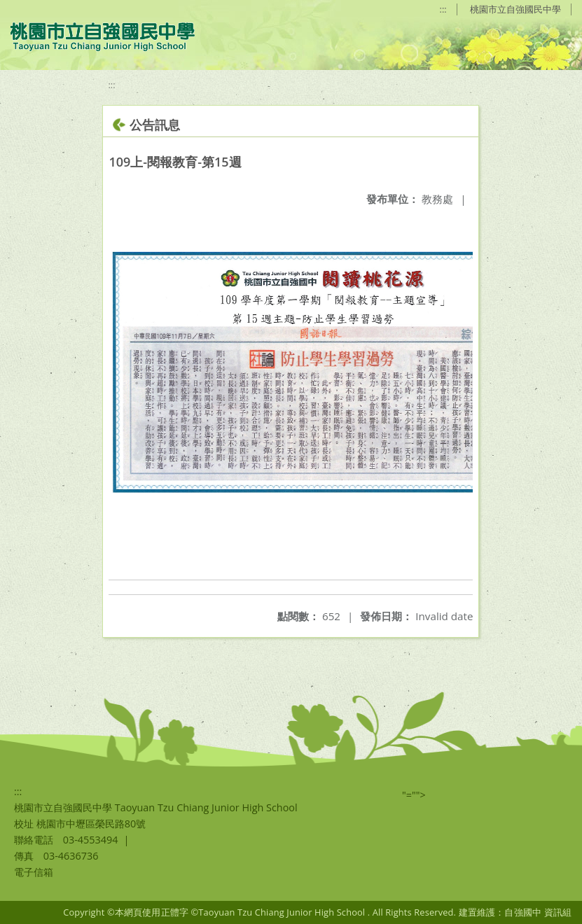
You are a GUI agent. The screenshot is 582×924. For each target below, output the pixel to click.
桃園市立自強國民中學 (515, 9)
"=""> (414, 795)
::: (443, 9)
